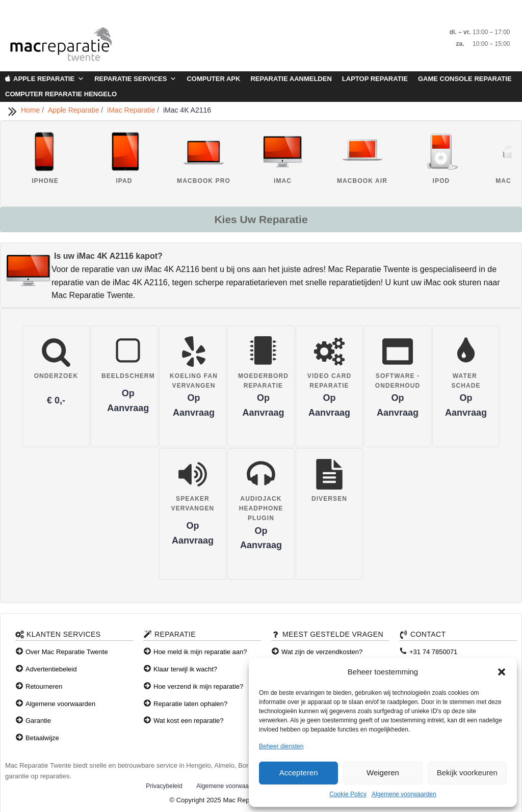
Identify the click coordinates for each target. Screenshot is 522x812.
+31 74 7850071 (433, 652)
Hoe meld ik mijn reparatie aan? (200, 652)
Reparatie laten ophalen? (190, 704)
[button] (502, 672)
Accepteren (299, 773)
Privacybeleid (164, 786)
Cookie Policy (348, 794)
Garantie (38, 721)
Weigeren (383, 773)
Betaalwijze (42, 738)
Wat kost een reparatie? (189, 721)
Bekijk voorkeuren (467, 773)
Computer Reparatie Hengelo (61, 94)
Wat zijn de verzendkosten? (322, 652)
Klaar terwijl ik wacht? (185, 669)
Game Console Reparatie (465, 79)
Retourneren (44, 686)
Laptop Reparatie (375, 79)
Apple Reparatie (49, 79)
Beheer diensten (281, 746)
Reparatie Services (135, 79)
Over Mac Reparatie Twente (67, 652)
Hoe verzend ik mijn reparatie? (198, 686)
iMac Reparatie (132, 110)
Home (31, 110)
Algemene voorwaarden (404, 794)
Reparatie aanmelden (291, 79)
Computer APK (213, 79)
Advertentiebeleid (51, 669)
